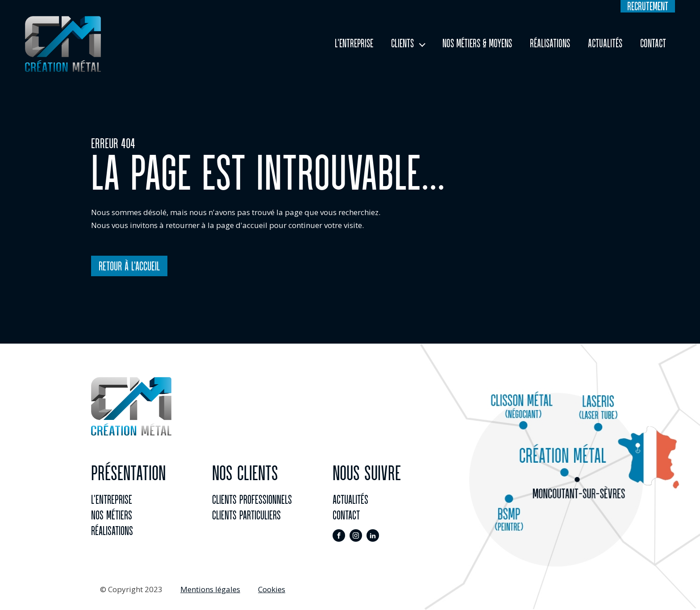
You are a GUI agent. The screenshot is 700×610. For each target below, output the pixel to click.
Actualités (605, 43)
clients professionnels (252, 499)
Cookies (272, 589)
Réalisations (550, 43)
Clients (402, 43)
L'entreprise (354, 43)
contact (346, 515)
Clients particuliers (246, 515)
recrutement (648, 6)
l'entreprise (112, 499)
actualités (350, 499)
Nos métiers (112, 515)
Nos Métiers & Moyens (477, 43)
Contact (653, 43)
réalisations (112, 531)
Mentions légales (210, 589)
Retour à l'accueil (129, 266)
